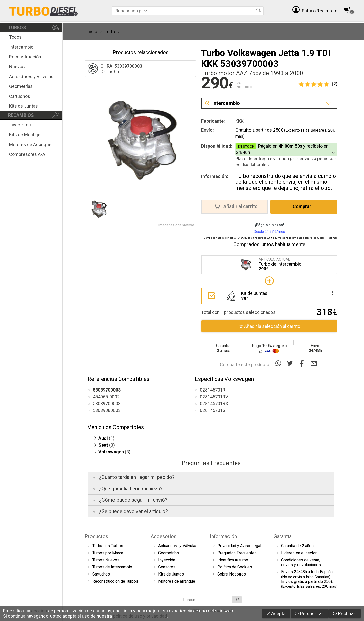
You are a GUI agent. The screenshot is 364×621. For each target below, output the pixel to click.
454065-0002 (106, 397)
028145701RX (214, 404)
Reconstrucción (25, 57)
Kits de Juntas (24, 106)
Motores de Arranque (30, 144)
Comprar (303, 206)
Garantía (283, 536)
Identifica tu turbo (233, 560)
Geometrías (21, 86)
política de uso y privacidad (140, 616)
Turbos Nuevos (106, 560)
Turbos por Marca (108, 553)
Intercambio (21, 47)
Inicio (92, 31)
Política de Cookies (235, 567)
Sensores (167, 567)
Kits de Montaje (25, 135)
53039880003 (107, 410)
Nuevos (17, 67)
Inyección (167, 560)
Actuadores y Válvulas (31, 76)
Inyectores (20, 125)
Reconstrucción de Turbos (115, 581)
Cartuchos (20, 96)
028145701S (213, 410)
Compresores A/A (27, 154)
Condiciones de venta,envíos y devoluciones (301, 562)
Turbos (112, 31)
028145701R (213, 390)
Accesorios (164, 536)
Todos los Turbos (108, 546)
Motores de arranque (177, 581)
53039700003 (107, 404)
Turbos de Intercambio (112, 567)
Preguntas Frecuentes (237, 553)
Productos (96, 536)
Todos (15, 37)
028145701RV (214, 397)
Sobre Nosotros (232, 574)
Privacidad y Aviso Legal (239, 546)
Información (223, 536)
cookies (39, 611)
